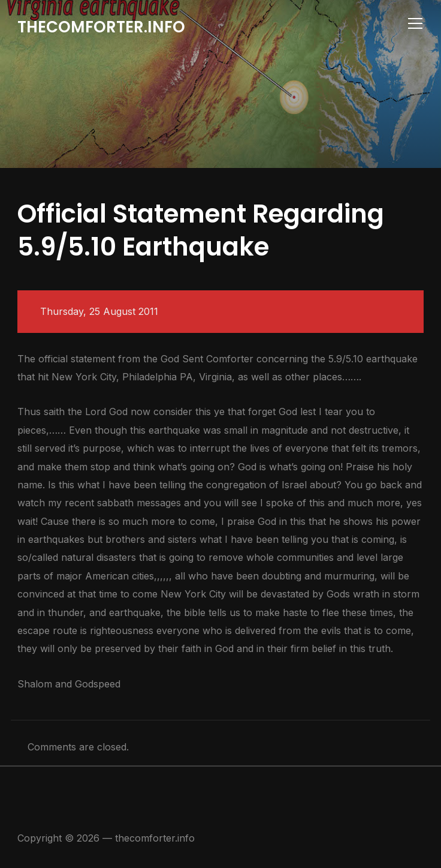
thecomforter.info (101, 27)
